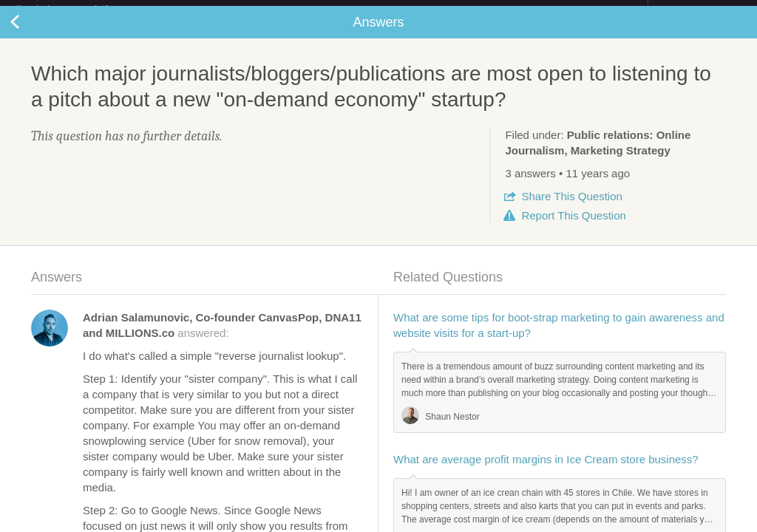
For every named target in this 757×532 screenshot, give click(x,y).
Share (571, 208)
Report (573, 227)
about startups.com (700, 10)
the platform (77, 8)
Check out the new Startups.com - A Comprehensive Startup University (488, 10)
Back (30, 34)
